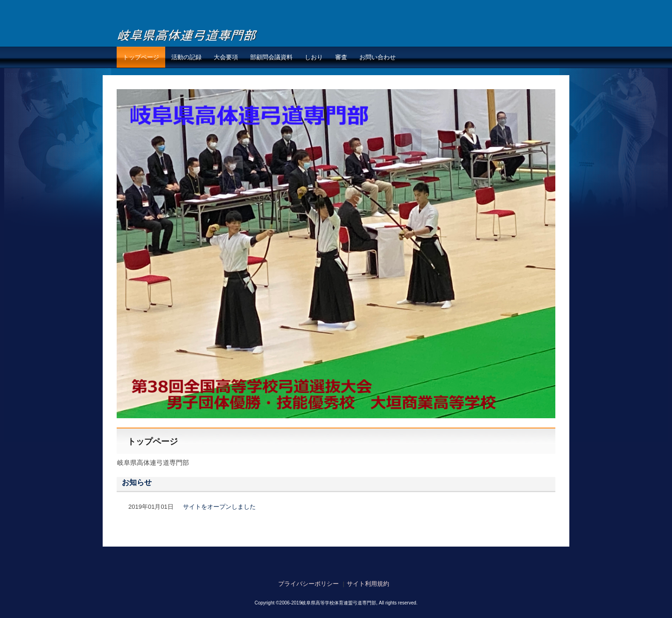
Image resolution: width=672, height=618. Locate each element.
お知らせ (137, 482)
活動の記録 (186, 57)
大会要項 (226, 57)
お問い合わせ (378, 57)
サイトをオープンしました (219, 507)
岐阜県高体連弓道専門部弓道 (187, 30)
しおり (314, 57)
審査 (341, 57)
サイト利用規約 (368, 584)
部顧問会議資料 (271, 57)
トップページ (141, 57)
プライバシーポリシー (308, 584)
